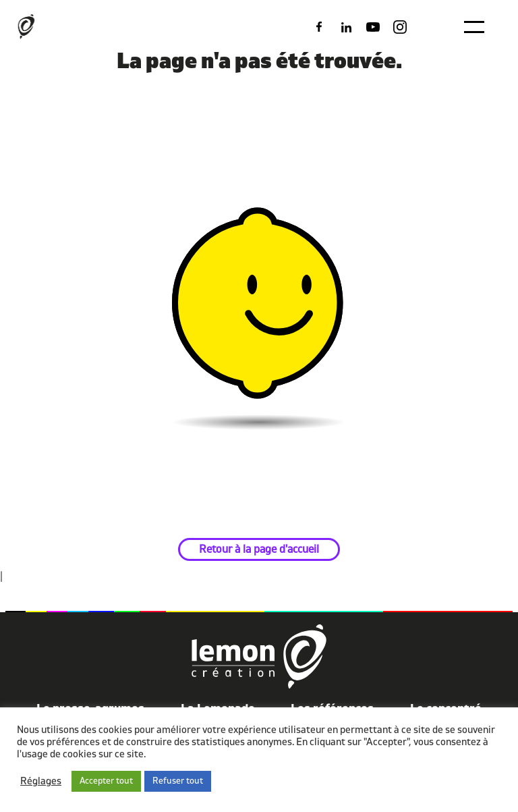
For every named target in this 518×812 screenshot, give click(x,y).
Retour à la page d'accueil (259, 549)
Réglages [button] (41, 782)
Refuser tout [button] (178, 781)
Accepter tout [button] (106, 781)
